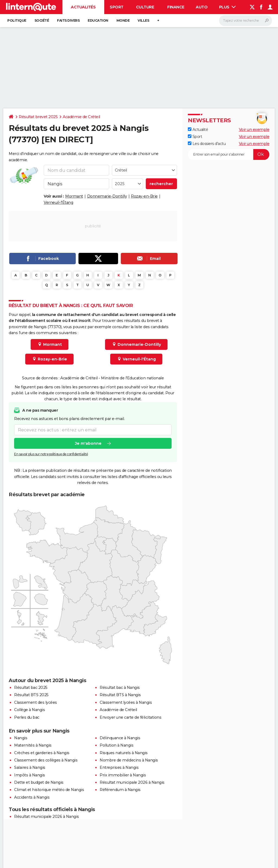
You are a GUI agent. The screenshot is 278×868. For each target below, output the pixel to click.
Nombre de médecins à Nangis (129, 760)
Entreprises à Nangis (119, 767)
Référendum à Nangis (120, 790)
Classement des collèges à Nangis (46, 760)
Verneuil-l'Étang (58, 202)
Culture (145, 7)
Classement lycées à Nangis (126, 702)
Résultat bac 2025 (31, 688)
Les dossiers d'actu (207, 144)
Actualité (198, 130)
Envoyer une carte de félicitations (130, 717)
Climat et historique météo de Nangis (49, 790)
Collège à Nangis (29, 710)
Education (98, 20)
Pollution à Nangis (116, 745)
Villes (143, 20)
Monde (123, 20)
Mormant (74, 196)
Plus (228, 7)
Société (42, 20)
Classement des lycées (36, 702)
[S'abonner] (229, 154)
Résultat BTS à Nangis (120, 695)
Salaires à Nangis (30, 767)
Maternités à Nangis (33, 745)
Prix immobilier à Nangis (123, 775)
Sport (117, 7)
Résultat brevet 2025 (38, 117)
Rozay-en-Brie (144, 196)
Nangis (21, 738)
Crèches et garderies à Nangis (42, 753)
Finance (176, 7)
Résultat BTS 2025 (31, 695)
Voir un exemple (254, 130)
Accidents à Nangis (32, 797)
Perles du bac (27, 717)
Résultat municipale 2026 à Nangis (132, 782)
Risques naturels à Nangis (124, 753)
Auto (202, 7)
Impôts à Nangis (30, 775)
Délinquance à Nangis (120, 738)
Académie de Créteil (81, 117)
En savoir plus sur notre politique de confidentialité (51, 454)
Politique (17, 20)
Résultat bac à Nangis (120, 688)
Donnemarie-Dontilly (107, 196)
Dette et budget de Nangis (39, 782)
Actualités (83, 7)
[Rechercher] (246, 21)
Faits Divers (68, 20)
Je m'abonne (88, 443)
